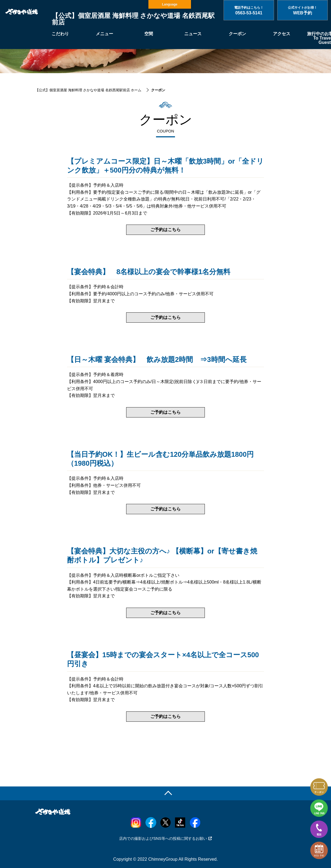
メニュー (104, 34)
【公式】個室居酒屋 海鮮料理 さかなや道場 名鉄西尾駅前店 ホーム (88, 90)
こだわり (60, 34)
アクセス (282, 34)
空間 (149, 34)
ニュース (193, 34)
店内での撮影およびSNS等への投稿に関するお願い (165, 838)
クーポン (237, 34)
